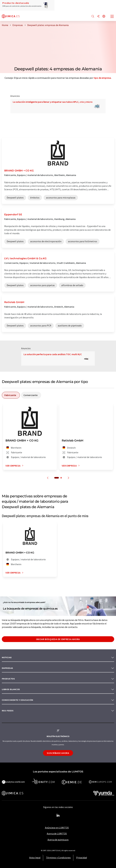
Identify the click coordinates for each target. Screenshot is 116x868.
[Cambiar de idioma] (104, 16)
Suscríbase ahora (58, 753)
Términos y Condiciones (58, 858)
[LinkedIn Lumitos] (58, 815)
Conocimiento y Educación (18, 700)
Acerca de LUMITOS (57, 834)
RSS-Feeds (8, 711)
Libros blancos (11, 689)
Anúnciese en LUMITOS (57, 828)
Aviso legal (35, 858)
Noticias (7, 657)
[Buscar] (93, 16)
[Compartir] (98, 16)
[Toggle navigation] (112, 17)
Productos (8, 679)
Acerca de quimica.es (58, 840)
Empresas (7, 668)
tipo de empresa (102, 78)
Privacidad (82, 858)
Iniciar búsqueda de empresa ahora (58, 639)
